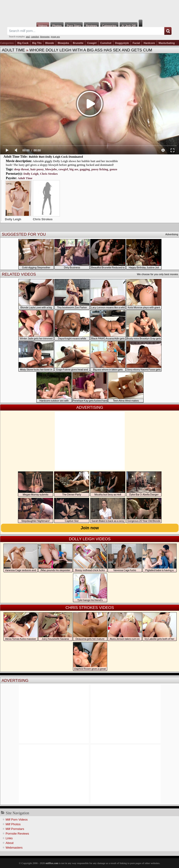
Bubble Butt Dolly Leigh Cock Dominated (56, 157)
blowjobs (51, 169)
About (10, 843)
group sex (55, 37)
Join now (90, 528)
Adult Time (13, 50)
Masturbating (167, 43)
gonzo (113, 169)
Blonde (50, 43)
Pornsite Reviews (17, 834)
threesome (45, 37)
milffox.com (52, 863)
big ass (74, 169)
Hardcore (149, 43)
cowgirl (63, 169)
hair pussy (37, 169)
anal (28, 37)
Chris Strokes (49, 174)
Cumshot (106, 43)
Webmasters (14, 848)
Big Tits (37, 43)
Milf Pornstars (15, 829)
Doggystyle (122, 43)
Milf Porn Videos (17, 820)
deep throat (21, 169)
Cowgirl (92, 43)
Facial (136, 43)
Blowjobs (64, 43)
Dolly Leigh (31, 174)
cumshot (35, 37)
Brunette (78, 43)
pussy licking (100, 169)
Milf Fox (89, 10)
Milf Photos (13, 824)
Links (9, 838)
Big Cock (23, 43)
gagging (85, 169)
